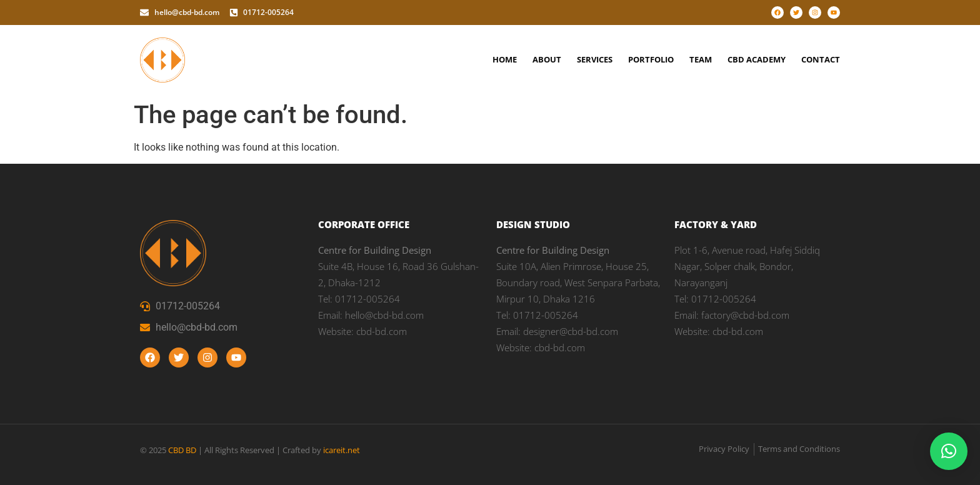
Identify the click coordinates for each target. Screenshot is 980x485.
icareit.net (342, 450)
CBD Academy (757, 59)
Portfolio (651, 59)
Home (505, 59)
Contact (821, 59)
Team (701, 59)
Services (595, 59)
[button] (949, 451)
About (547, 59)
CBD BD (182, 450)
